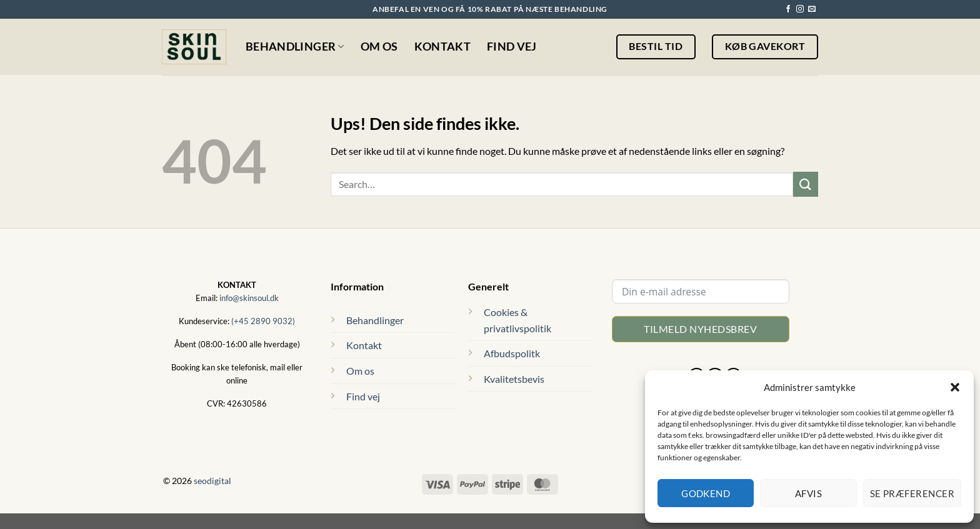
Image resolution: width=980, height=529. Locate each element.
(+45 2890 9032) (263, 321)
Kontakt (442, 47)
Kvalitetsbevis (514, 379)
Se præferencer (912, 493)
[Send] (806, 184)
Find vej (512, 47)
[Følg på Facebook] (788, 9)
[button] (955, 387)
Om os (379, 47)
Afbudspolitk (512, 353)
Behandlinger (295, 47)
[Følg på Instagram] (800, 9)
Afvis (808, 493)
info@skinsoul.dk (249, 298)
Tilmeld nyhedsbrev (700, 329)
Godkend (706, 493)
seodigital (212, 481)
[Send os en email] (812, 9)
